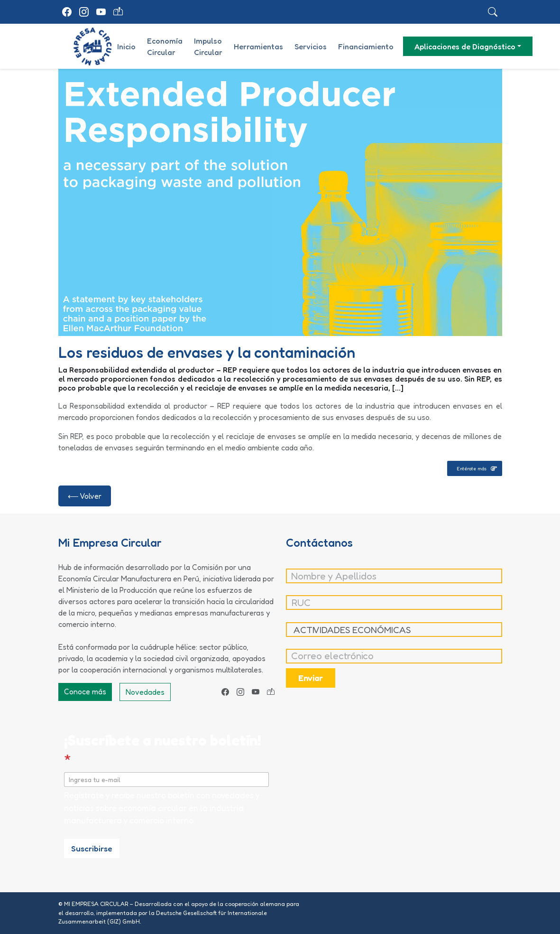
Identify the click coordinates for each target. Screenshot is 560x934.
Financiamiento (366, 47)
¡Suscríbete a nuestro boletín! (163, 750)
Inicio (126, 47)
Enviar (311, 678)
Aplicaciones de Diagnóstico (465, 47)
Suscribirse (92, 848)
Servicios (311, 47)
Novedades (145, 692)
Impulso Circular (208, 47)
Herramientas (258, 47)
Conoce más (85, 691)
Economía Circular (165, 47)
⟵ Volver (85, 496)
